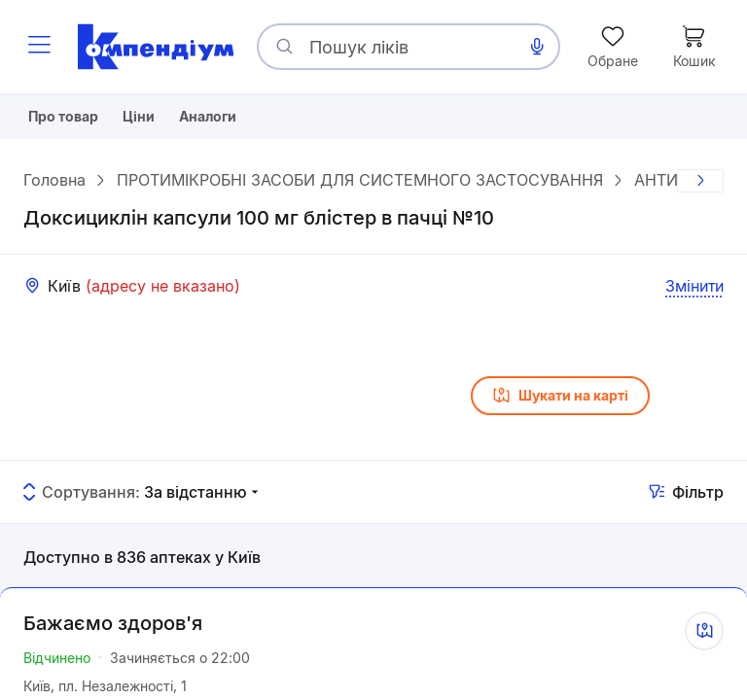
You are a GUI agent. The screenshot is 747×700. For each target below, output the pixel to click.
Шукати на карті (560, 402)
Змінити (694, 293)
